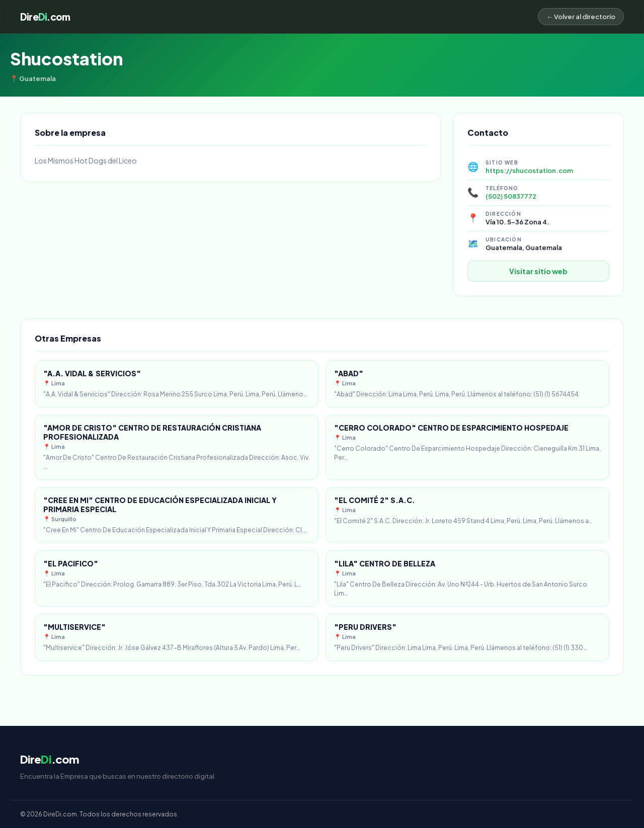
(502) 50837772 (511, 196)
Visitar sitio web (538, 271)
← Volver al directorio (581, 17)
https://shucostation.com (529, 171)
